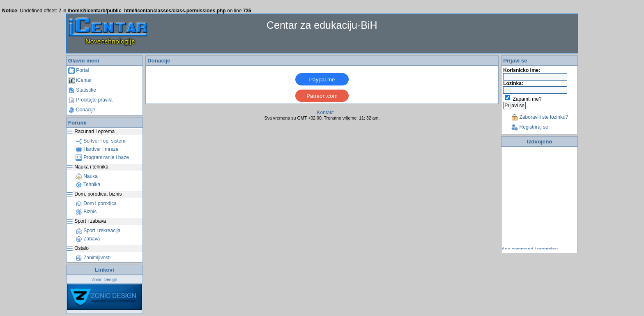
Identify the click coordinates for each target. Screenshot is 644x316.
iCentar (80, 80)
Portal (79, 70)
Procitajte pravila (90, 100)
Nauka (87, 176)
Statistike (82, 90)
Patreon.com (322, 96)
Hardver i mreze (97, 149)
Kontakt (325, 113)
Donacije (82, 110)
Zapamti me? (527, 99)
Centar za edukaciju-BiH (322, 25)
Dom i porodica (96, 203)
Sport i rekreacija (98, 231)
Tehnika (88, 185)
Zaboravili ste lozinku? (540, 117)
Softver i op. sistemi (101, 141)
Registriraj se (530, 127)
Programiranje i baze (102, 157)
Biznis (86, 212)
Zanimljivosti (93, 258)
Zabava (88, 239)
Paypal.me (322, 80)
